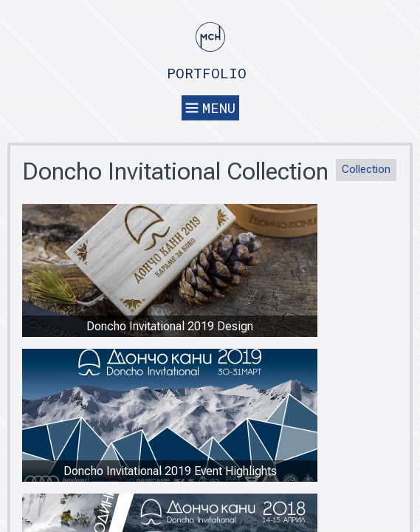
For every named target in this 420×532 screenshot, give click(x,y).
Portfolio (207, 73)
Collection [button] (366, 170)
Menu (210, 108)
